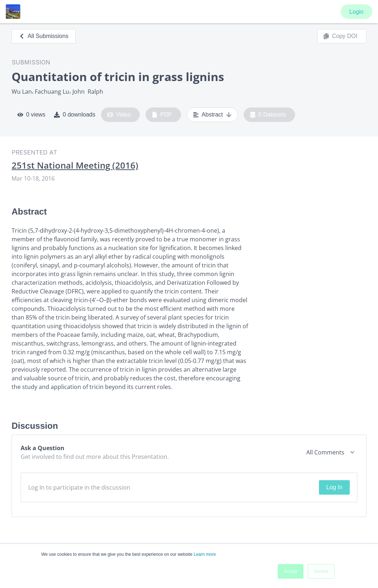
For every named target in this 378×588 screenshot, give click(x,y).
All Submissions (44, 36)
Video (119, 115)
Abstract (212, 115)
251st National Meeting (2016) (75, 165)
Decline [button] (321, 571)
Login (356, 12)
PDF (162, 115)
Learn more (205, 554)
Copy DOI (340, 36)
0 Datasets (268, 115)
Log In (334, 487)
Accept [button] (291, 571)
